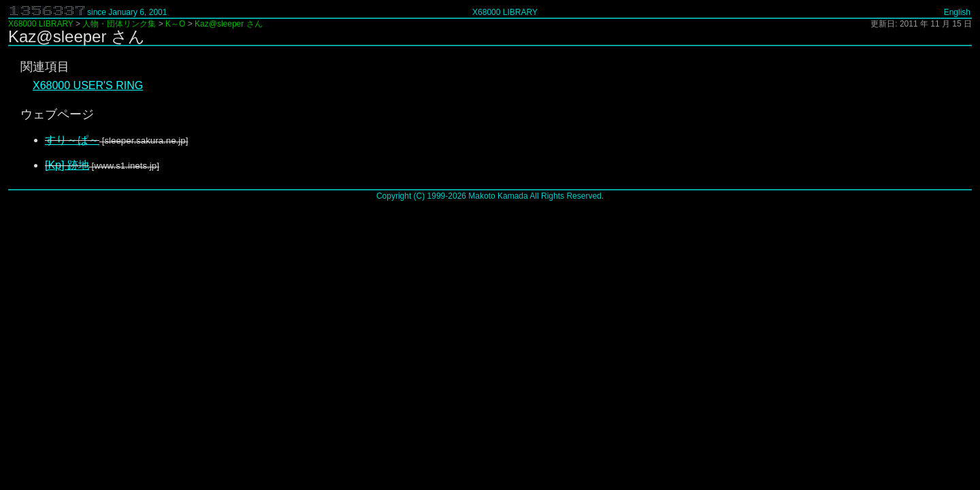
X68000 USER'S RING (88, 85)
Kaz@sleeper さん (229, 24)
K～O (175, 24)
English (957, 12)
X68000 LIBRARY (505, 12)
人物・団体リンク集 (119, 24)
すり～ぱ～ (72, 140)
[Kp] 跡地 (67, 165)
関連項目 (45, 67)
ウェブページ (57, 114)
